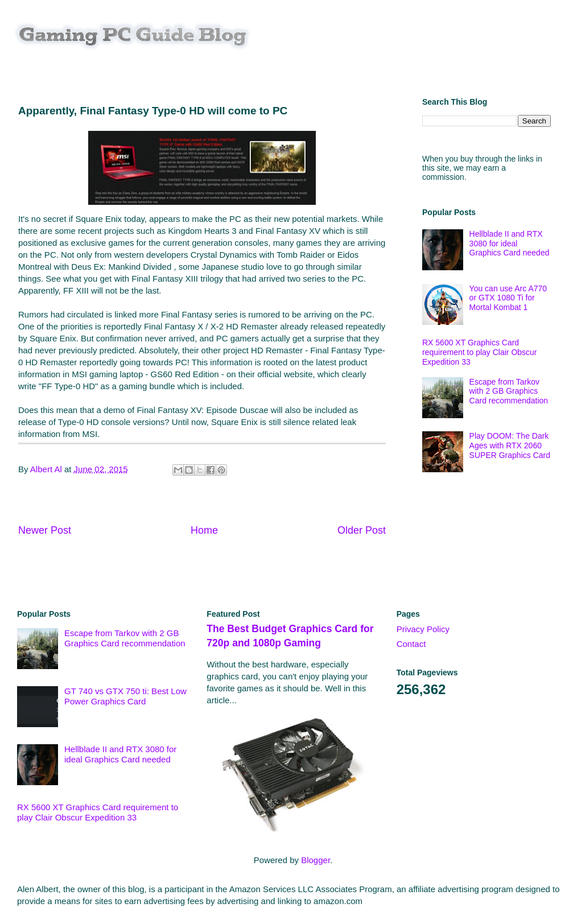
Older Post (362, 530)
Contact (411, 644)
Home (204, 530)
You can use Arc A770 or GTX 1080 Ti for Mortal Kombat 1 (508, 298)
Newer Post (45, 530)
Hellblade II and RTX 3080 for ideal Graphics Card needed (510, 244)
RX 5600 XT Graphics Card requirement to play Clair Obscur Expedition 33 (480, 352)
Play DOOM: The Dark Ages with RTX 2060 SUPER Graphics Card (510, 445)
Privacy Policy (423, 629)
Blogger (316, 860)
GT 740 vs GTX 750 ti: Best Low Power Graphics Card (125, 696)
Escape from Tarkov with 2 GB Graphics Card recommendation (509, 391)
